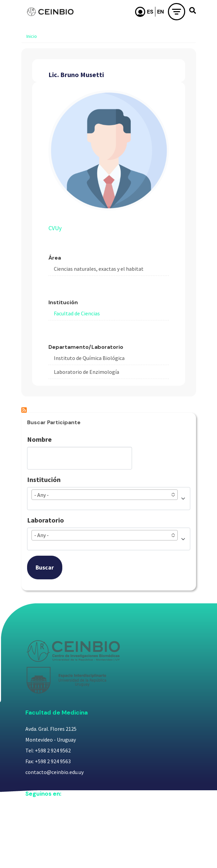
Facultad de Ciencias (77, 313)
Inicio (32, 36)
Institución (44, 479)
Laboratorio (46, 520)
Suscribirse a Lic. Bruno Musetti (24, 410)
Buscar (45, 568)
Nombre (39, 439)
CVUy (55, 228)
